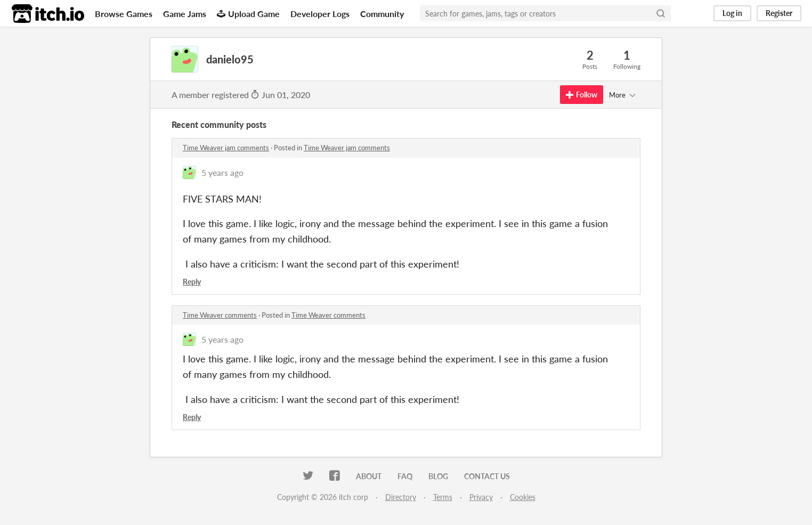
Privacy (481, 497)
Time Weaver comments (220, 315)
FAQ (405, 476)
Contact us (487, 476)
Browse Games (124, 14)
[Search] (661, 13)
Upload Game (248, 14)
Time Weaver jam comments (226, 148)
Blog (438, 476)
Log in (732, 13)
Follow (582, 95)
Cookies (523, 497)
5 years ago (222, 172)
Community (382, 14)
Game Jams (185, 14)
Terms (443, 497)
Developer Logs (320, 14)
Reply (192, 282)
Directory (401, 497)
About (369, 476)
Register (779, 13)
